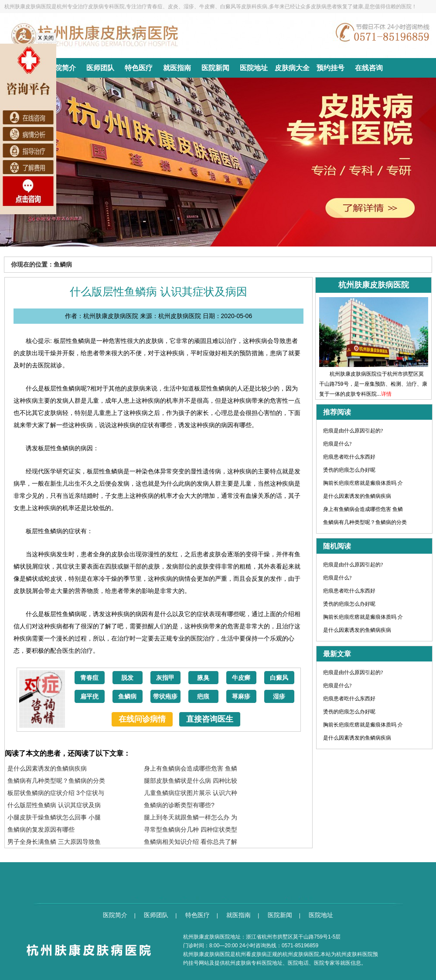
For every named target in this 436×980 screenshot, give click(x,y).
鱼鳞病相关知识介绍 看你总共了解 (191, 842)
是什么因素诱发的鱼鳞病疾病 (47, 768)
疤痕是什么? (337, 444)
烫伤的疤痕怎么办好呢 (349, 470)
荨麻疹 (241, 697)
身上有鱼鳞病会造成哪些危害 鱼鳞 (191, 768)
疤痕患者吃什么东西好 (349, 457)
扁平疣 (89, 697)
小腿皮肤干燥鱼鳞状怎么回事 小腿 (54, 817)
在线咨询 (369, 68)
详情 (386, 394)
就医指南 (177, 68)
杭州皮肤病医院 (301, 954)
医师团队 (100, 68)
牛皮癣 (241, 678)
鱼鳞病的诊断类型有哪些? (179, 805)
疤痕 (203, 697)
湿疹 (279, 697)
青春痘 (89, 678)
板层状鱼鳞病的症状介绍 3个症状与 (56, 793)
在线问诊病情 (142, 719)
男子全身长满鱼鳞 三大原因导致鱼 (54, 842)
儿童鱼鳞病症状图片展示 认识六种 (191, 793)
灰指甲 (165, 678)
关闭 (46, 38)
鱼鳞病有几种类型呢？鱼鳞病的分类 (56, 781)
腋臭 (203, 678)
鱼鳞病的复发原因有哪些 (41, 829)
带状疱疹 (165, 697)
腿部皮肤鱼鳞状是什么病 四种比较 (191, 781)
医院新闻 (215, 68)
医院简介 (62, 68)
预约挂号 (330, 68)
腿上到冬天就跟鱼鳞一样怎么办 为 (191, 817)
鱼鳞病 (127, 697)
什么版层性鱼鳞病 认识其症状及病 (54, 805)
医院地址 (254, 68)
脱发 (127, 678)
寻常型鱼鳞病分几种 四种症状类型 (191, 829)
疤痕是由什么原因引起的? (353, 431)
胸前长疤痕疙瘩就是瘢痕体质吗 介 (363, 483)
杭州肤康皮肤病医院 (207, 954)
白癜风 (279, 678)
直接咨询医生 (210, 719)
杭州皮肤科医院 (354, 954)
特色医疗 (139, 68)
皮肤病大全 (292, 68)
